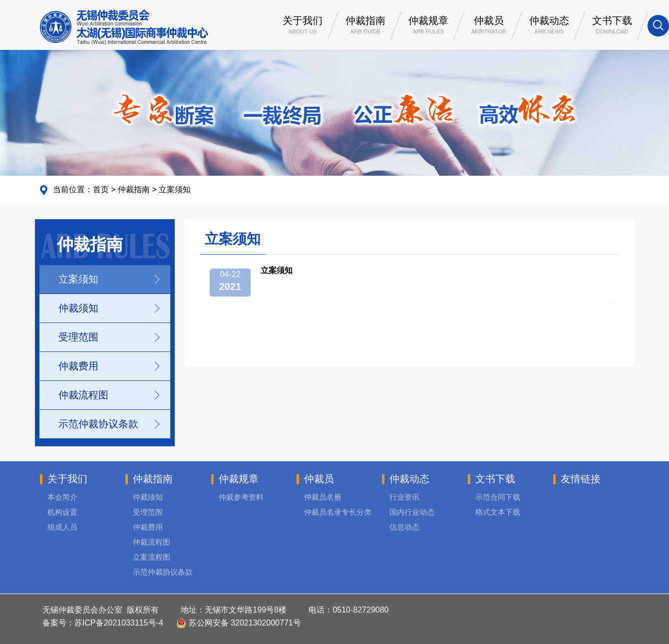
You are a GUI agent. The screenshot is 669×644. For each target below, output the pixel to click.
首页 (101, 189)
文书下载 (612, 26)
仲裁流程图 (83, 395)
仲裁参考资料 (241, 497)
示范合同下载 (498, 497)
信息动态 (404, 527)
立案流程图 (152, 557)
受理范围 (78, 337)
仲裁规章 (428, 26)
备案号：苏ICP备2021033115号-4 (103, 623)
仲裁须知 (78, 308)
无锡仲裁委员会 (124, 27)
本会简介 (62, 497)
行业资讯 (404, 497)
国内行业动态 (412, 512)
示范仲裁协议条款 (98, 424)
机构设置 (62, 512)
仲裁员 (489, 26)
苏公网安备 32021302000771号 (238, 623)
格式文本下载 (498, 512)
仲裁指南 (365, 26)
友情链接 (581, 479)
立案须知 (175, 189)
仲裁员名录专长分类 (338, 512)
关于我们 (303, 26)
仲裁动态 (549, 26)
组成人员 (62, 527)
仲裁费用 (78, 366)
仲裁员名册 (323, 497)
